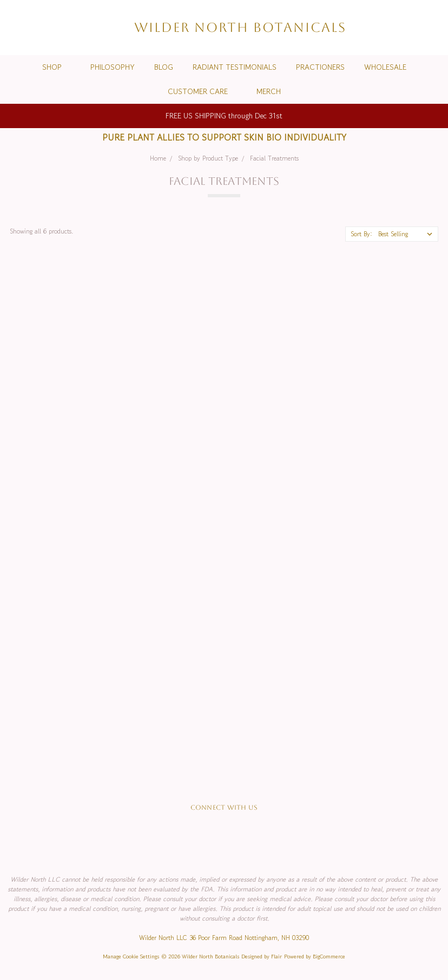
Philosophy (113, 67)
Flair (276, 956)
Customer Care (202, 91)
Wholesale (385, 67)
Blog (164, 67)
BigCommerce (329, 956)
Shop (57, 67)
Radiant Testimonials (235, 67)
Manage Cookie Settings (131, 956)
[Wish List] (392, 27)
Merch (269, 91)
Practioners (320, 67)
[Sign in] (411, 27)
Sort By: (361, 234)
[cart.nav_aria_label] (431, 27)
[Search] (372, 27)
